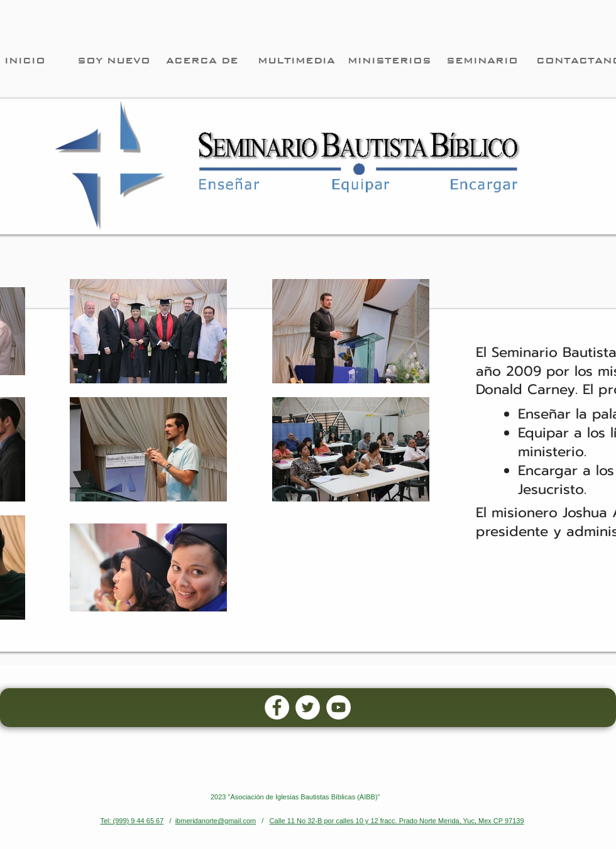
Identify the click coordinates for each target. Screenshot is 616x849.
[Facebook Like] (439, 741)
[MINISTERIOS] (389, 61)
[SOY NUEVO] (114, 61)
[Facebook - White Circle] (277, 707)
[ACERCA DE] (202, 61)
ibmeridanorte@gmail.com (216, 821)
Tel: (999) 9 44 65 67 (132, 821)
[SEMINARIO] (482, 61)
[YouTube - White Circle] (338, 707)
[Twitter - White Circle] (308, 707)
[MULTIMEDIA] (296, 61)
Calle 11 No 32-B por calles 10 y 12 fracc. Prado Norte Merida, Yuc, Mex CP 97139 (397, 821)
